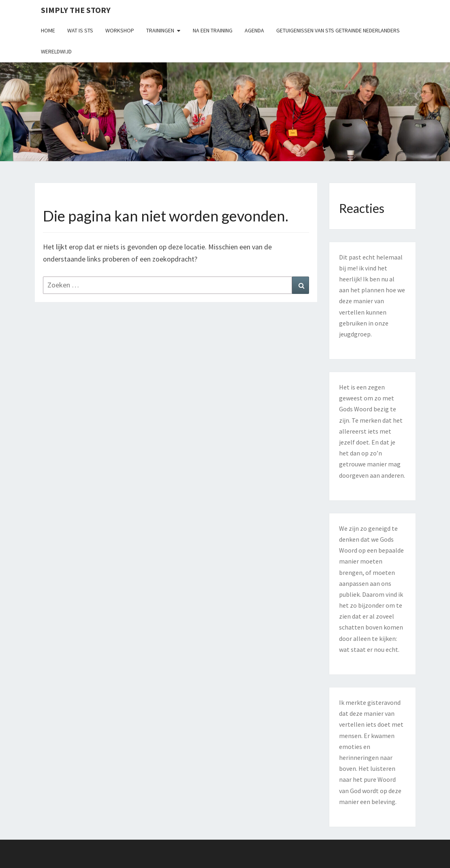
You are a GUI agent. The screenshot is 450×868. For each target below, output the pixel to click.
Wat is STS (80, 30)
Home (48, 30)
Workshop (120, 30)
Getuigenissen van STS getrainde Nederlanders (338, 30)
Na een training (213, 30)
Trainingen (160, 30)
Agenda (254, 30)
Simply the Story (76, 10)
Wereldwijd (56, 51)
